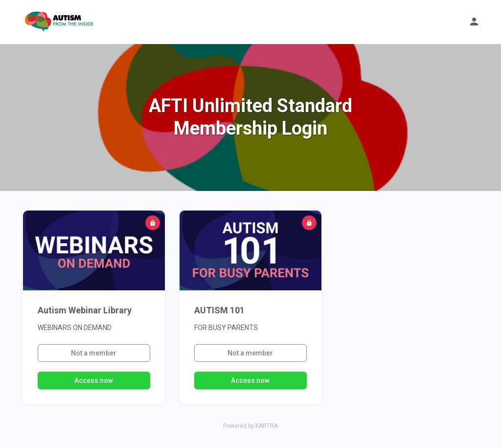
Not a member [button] (94, 353)
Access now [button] (94, 380)
